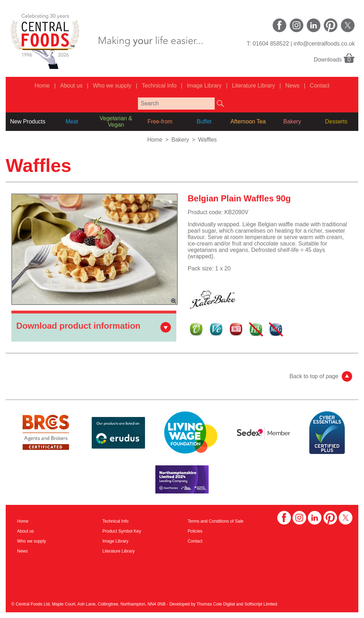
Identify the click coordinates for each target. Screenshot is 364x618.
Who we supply (112, 86)
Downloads (334, 58)
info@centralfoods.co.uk (324, 44)
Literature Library (254, 86)
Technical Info (159, 86)
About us (71, 86)
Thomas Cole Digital (216, 604)
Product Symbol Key (122, 531)
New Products (28, 122)
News (293, 86)
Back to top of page (314, 376)
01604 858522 (271, 44)
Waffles (207, 140)
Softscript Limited (261, 604)
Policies (195, 531)
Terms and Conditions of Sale (216, 521)
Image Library (204, 86)
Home (42, 86)
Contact (320, 86)
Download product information (78, 326)
